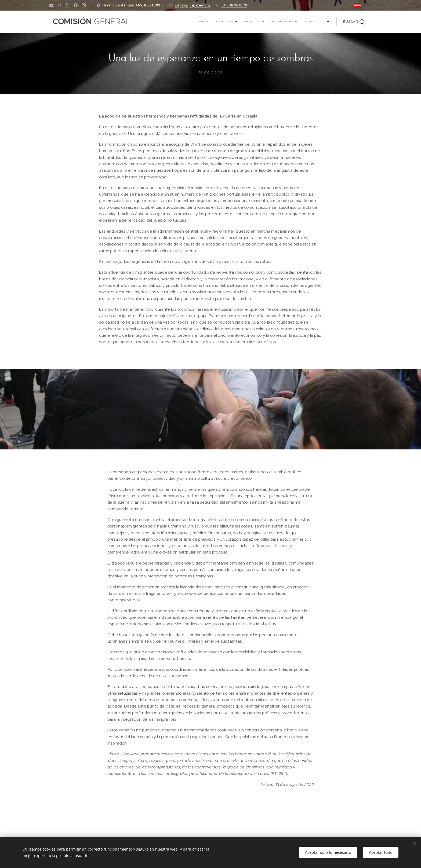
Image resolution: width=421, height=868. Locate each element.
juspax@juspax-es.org (192, 5)
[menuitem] (273, 22)
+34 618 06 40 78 (234, 5)
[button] (354, 22)
